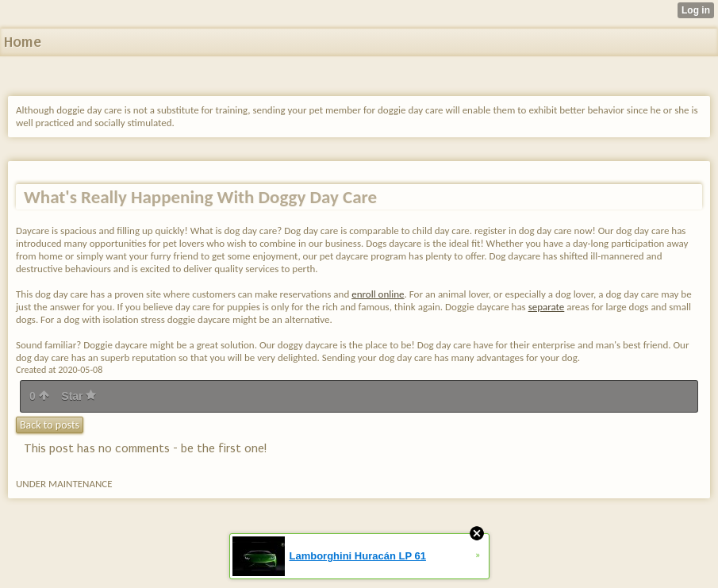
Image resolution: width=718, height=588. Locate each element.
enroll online (378, 294)
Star (79, 396)
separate (547, 307)
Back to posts (50, 425)
